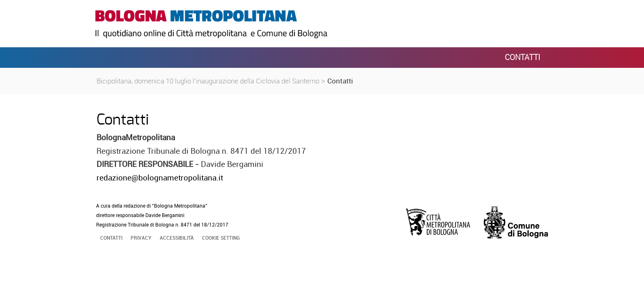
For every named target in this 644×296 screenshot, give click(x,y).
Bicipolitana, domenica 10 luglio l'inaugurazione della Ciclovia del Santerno (208, 81)
